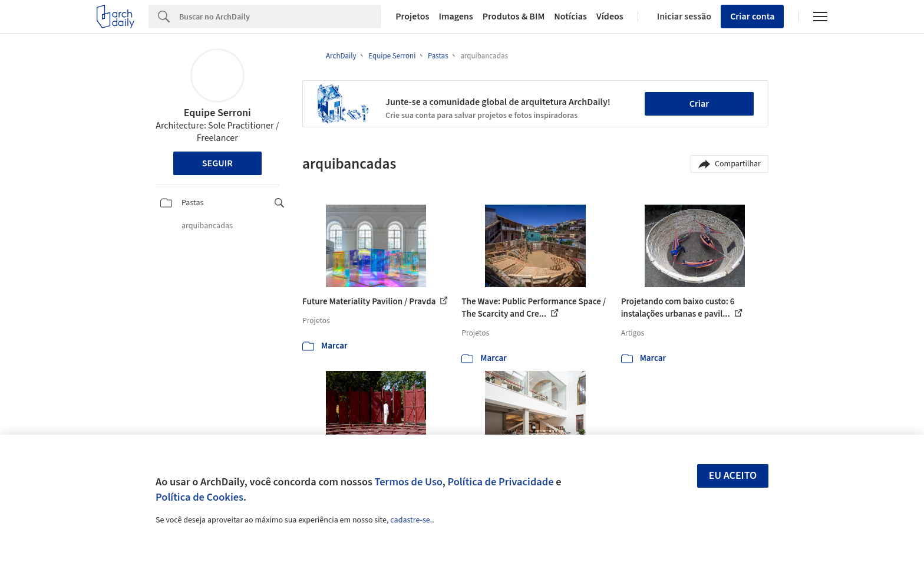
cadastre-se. (411, 520)
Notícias (570, 17)
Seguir (217, 163)
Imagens (456, 17)
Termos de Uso (409, 482)
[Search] (280, 17)
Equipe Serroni (217, 113)
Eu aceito (733, 476)
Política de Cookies (199, 497)
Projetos (412, 17)
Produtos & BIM (514, 17)
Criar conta (752, 17)
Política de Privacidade (500, 482)
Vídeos (610, 17)
